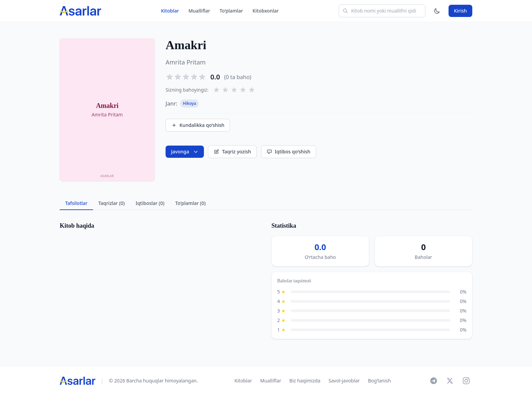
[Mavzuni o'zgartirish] (437, 11)
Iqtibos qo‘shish (289, 152)
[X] (450, 381)
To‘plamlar (231, 11)
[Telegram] (434, 381)
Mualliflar (199, 11)
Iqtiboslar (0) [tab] (150, 203)
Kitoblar (170, 11)
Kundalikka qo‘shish (198, 125)
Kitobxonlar (265, 11)
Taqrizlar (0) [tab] (112, 203)
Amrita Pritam (186, 62)
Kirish (460, 11)
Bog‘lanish (379, 381)
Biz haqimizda (305, 381)
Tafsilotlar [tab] (76, 203)
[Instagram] (466, 381)
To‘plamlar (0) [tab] (191, 203)
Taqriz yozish (232, 152)
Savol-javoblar (344, 381)
